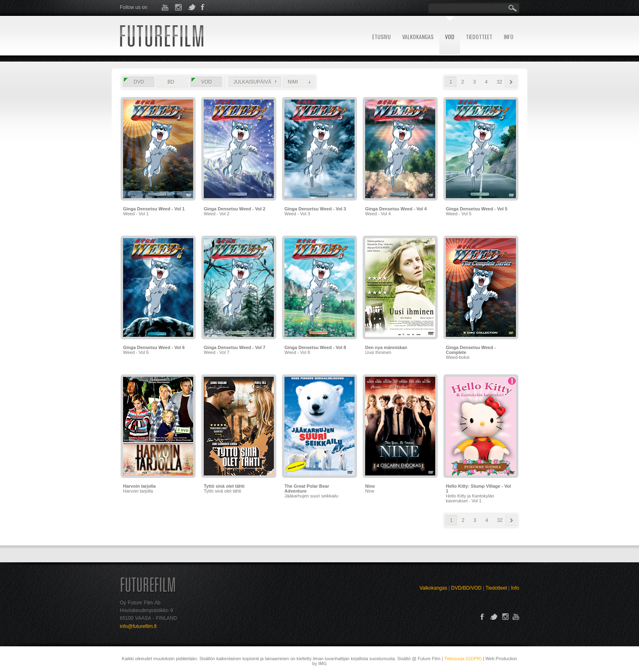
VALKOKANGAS (418, 36)
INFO (509, 36)
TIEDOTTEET (479, 36)
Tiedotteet (496, 588)
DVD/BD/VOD (466, 588)
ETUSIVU (381, 36)
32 (499, 82)
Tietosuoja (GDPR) (463, 659)
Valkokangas (433, 588)
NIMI (293, 82)
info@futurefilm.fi (138, 626)
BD (171, 82)
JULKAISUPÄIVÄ (252, 82)
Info (515, 588)
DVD (139, 82)
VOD (450, 36)
